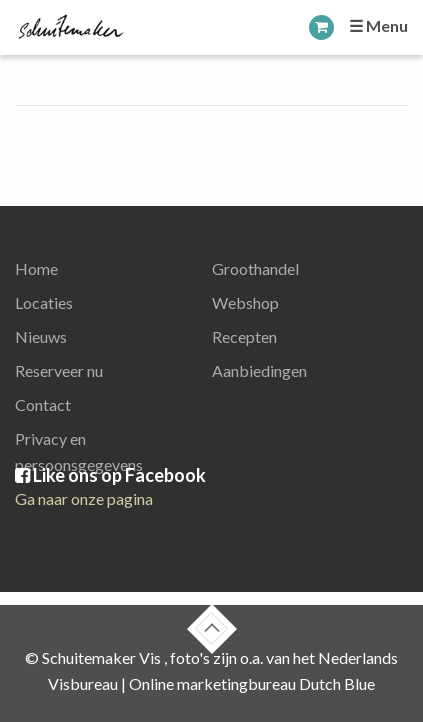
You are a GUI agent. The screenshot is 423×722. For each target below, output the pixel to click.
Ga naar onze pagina (84, 498)
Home (36, 268)
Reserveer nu (59, 370)
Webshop (245, 302)
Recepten (244, 336)
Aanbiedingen (259, 370)
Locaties (44, 302)
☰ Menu (378, 25)
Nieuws (41, 336)
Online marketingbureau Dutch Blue (252, 683)
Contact (43, 404)
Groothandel (255, 268)
